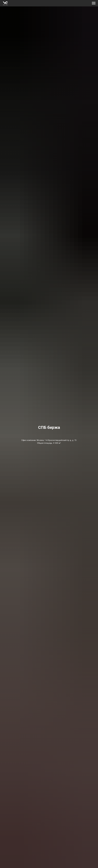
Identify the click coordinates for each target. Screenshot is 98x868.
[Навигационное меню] (94, 3)
